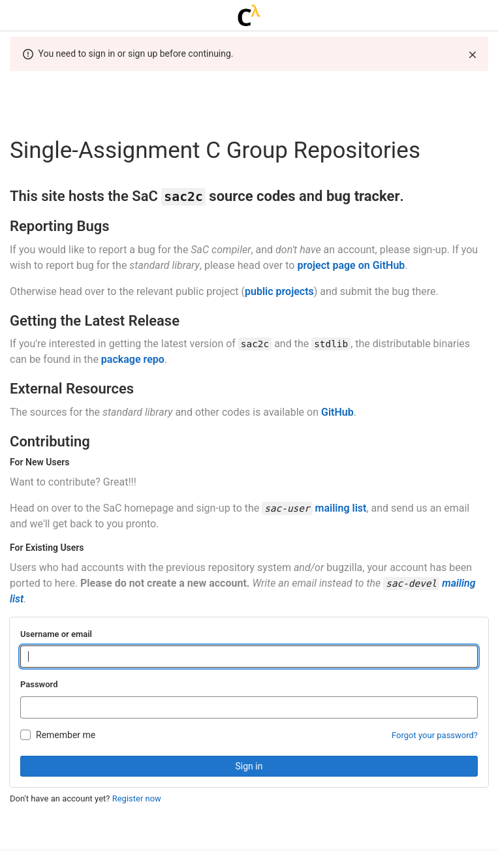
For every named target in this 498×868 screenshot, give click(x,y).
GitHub (337, 412)
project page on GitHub (351, 265)
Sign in (249, 766)
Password (39, 684)
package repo (133, 359)
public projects (279, 291)
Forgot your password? (435, 735)
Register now (137, 798)
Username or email (56, 634)
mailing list (341, 508)
